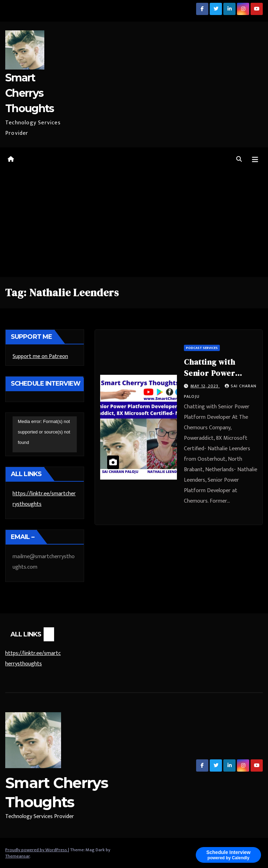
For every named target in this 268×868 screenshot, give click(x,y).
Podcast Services (202, 348)
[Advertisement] (134, 225)
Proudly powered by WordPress (37, 850)
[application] (45, 435)
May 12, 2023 (205, 386)
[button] (239, 159)
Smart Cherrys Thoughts (29, 93)
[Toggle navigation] (255, 160)
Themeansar (17, 856)
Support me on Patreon (40, 356)
